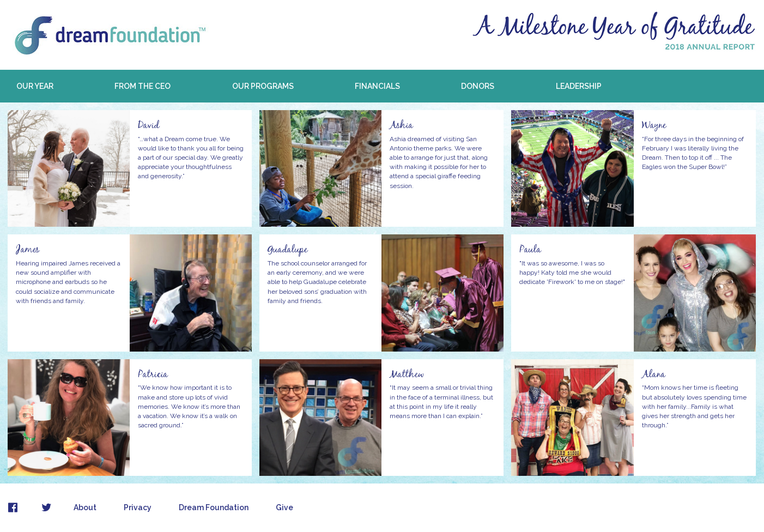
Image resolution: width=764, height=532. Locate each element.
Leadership (579, 86)
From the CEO (143, 86)
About (85, 507)
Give (284, 507)
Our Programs (263, 86)
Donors (478, 86)
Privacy (138, 507)
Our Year (35, 86)
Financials (377, 86)
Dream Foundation (214, 507)
